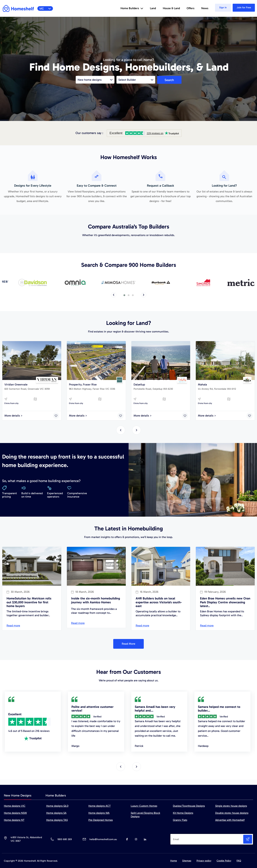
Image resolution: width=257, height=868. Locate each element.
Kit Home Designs (183, 813)
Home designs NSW (15, 813)
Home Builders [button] (132, 8)
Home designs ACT (99, 806)
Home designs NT (14, 820)
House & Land (171, 8)
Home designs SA (56, 813)
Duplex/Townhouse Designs (189, 806)
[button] (124, 295)
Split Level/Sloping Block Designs (145, 815)
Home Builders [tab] (56, 795)
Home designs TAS (57, 820)
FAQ (239, 861)
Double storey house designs (232, 813)
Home (174, 861)
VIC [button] (45, 9)
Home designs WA (99, 813)
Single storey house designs (231, 806)
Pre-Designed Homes (101, 820)
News (205, 8)
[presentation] (114, 295)
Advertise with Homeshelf (230, 820)
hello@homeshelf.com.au (103, 839)
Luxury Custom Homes (144, 806)
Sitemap (187, 861)
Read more (13, 625)
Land (153, 8)
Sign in (223, 8)
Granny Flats (180, 820)
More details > (13, 416)
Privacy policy (204, 861)
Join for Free (244, 8)
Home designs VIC (15, 806)
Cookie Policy (224, 861)
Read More (128, 644)
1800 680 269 (64, 839)
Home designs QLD (57, 806)
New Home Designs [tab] (18, 795)
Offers (191, 8)
